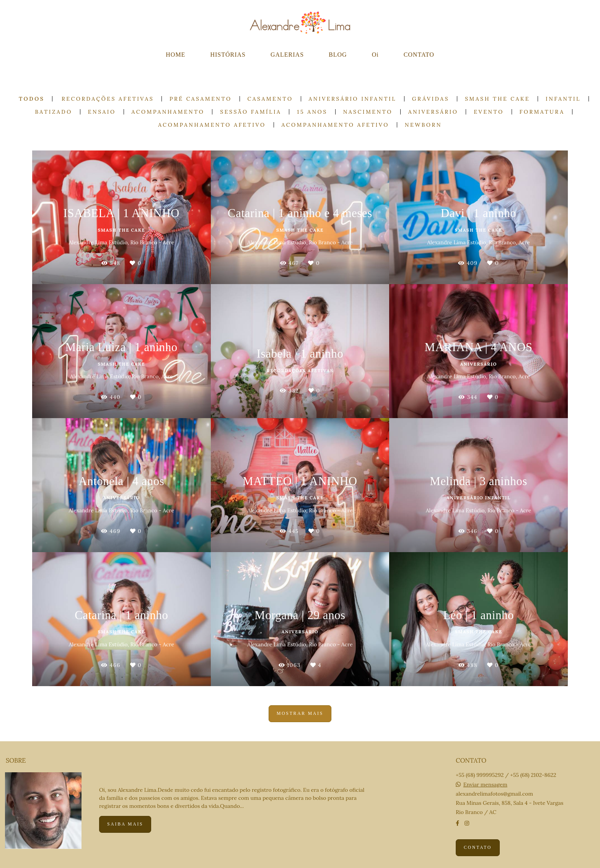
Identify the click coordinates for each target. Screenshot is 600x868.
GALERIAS (287, 55)
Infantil (563, 99)
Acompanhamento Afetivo (212, 125)
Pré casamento (201, 99)
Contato (478, 848)
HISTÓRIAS (228, 55)
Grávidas (431, 99)
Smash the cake (497, 99)
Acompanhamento (168, 112)
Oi (375, 55)
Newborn (423, 125)
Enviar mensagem (485, 785)
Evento (489, 112)
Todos (32, 99)
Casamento (270, 99)
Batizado (54, 112)
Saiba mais (125, 824)
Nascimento (368, 112)
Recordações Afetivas (108, 99)
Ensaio (102, 112)
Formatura (542, 112)
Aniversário (433, 112)
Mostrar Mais (300, 714)
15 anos (312, 112)
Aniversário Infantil (353, 99)
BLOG (338, 55)
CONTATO (419, 55)
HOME (175, 55)
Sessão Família (251, 112)
